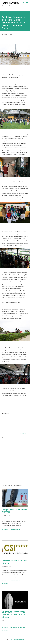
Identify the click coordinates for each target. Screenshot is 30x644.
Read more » (6, 532)
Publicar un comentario (17, 628)
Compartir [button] (23, 433)
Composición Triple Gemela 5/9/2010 (15, 511)
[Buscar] (23, 3)
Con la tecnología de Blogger (15, 639)
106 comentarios (15, 530)
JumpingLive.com (11, 3)
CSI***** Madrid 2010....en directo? (14, 562)
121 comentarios (15, 581)
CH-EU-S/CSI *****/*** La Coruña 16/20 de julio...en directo (14, 614)
